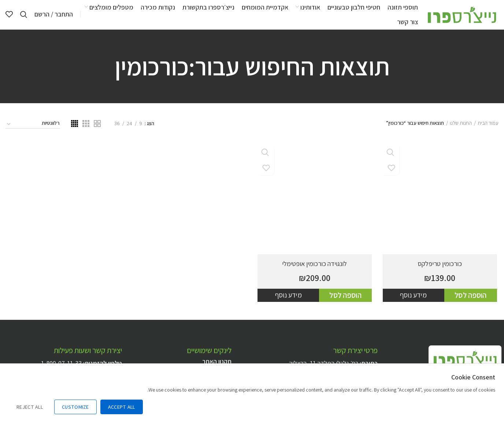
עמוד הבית (488, 132)
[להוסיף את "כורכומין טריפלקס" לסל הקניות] (472, 305)
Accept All (122, 407)
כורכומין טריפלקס (441, 273)
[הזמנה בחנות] (33, 134)
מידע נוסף (415, 305)
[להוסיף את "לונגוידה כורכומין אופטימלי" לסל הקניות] (346, 305)
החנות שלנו (461, 132)
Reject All (30, 407)
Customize (75, 407)
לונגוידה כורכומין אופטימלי (315, 273)
